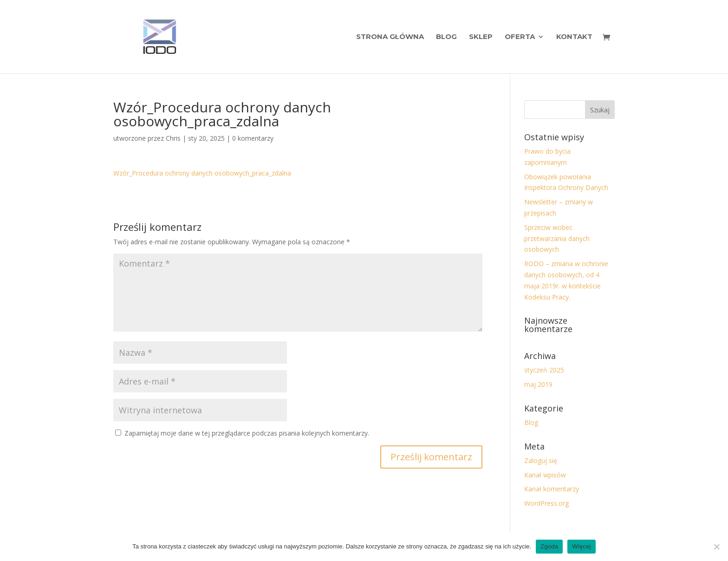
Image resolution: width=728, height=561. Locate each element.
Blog (446, 37)
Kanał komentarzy (552, 489)
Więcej (582, 546)
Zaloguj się (541, 460)
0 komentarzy (253, 138)
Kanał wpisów (545, 475)
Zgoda (549, 546)
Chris (173, 138)
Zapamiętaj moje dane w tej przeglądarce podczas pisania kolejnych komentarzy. (247, 433)
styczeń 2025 (544, 370)
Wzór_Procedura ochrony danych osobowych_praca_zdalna (202, 173)
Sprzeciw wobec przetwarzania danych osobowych (557, 238)
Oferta (520, 37)
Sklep (481, 37)
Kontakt (574, 37)
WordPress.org (546, 503)
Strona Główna (390, 37)
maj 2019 (538, 384)
